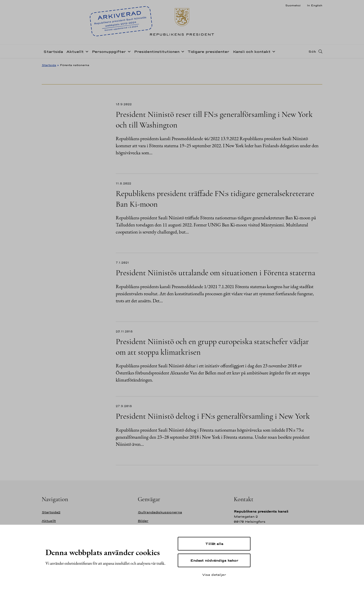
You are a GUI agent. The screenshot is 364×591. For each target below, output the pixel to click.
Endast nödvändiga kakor (214, 560)
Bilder (143, 521)
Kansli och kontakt (252, 51)
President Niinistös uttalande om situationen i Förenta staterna (215, 273)
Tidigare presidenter (208, 51)
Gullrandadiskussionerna (160, 512)
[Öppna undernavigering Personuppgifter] (128, 51)
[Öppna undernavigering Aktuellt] (86, 51)
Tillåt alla (214, 544)
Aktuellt (75, 51)
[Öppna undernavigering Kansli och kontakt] (273, 51)
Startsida (53, 51)
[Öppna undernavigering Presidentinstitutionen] (182, 51)
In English (315, 5)
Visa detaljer (214, 575)
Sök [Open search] (312, 51)
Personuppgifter (109, 51)
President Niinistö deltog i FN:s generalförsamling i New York (213, 416)
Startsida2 (51, 512)
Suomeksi (293, 5)
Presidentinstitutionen (157, 51)
